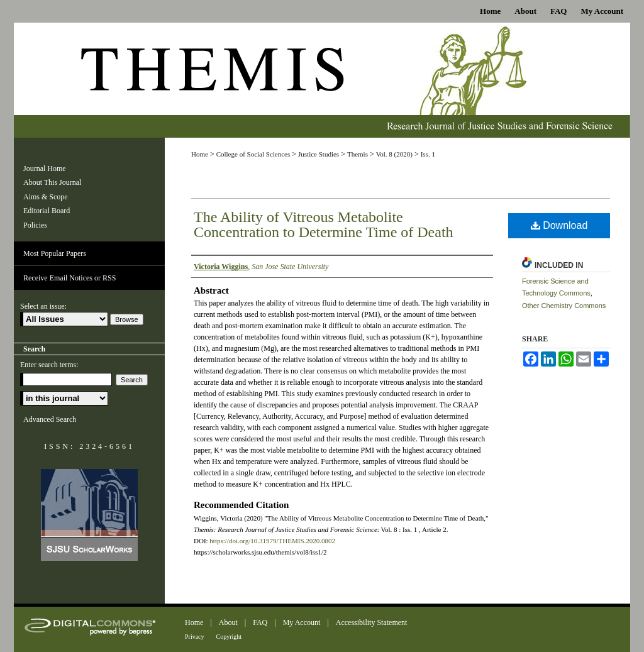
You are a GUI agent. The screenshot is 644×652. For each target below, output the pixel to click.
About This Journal (52, 182)
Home (200, 154)
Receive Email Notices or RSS (69, 278)
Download (559, 225)
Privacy (195, 637)
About (228, 622)
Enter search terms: (49, 365)
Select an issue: (43, 306)
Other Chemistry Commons (564, 306)
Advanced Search (50, 419)
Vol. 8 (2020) (394, 154)
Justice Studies (319, 154)
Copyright (229, 637)
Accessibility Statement (372, 622)
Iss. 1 (428, 154)
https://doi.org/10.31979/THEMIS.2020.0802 (272, 541)
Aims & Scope (46, 197)
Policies (35, 225)
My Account (302, 622)
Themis (358, 154)
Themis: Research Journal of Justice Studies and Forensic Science (322, 80)
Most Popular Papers (55, 253)
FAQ (260, 622)
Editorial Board (47, 211)
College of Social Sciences (253, 154)
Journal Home (45, 169)
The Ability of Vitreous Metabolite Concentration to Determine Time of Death (324, 224)
